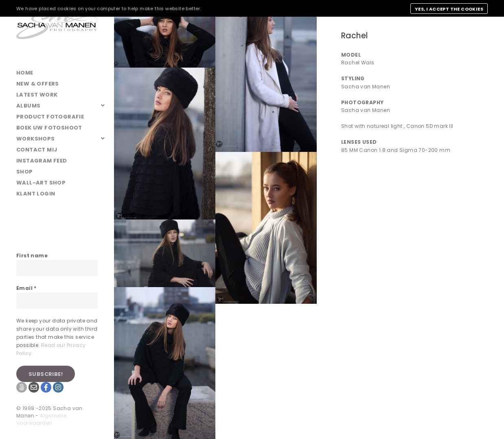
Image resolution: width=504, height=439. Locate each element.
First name (32, 256)
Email (26, 288)
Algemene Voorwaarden (41, 419)
